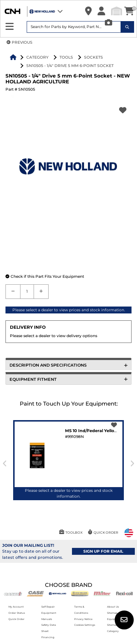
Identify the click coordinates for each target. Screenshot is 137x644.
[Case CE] (35, 593)
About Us (113, 607)
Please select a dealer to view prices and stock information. (69, 310)
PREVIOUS (20, 42)
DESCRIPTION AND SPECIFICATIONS (68, 365)
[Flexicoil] (124, 593)
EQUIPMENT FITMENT (68, 379)
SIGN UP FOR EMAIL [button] (103, 551)
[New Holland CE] (80, 593)
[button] (88, 11)
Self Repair (48, 607)
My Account (16, 607)
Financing (48, 637)
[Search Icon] (128, 27)
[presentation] (5, 464)
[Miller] (102, 593)
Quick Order (16, 619)
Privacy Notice (83, 619)
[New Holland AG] (58, 593)
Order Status (17, 613)
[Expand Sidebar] (10, 27)
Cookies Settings (85, 625)
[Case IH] (13, 593)
